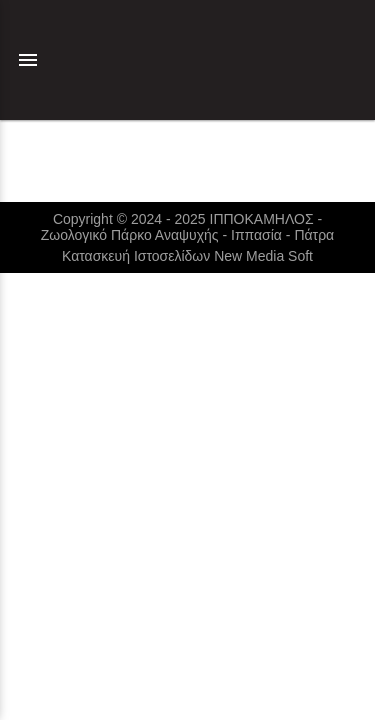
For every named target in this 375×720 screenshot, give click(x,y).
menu (28, 60)
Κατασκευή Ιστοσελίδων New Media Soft (187, 256)
